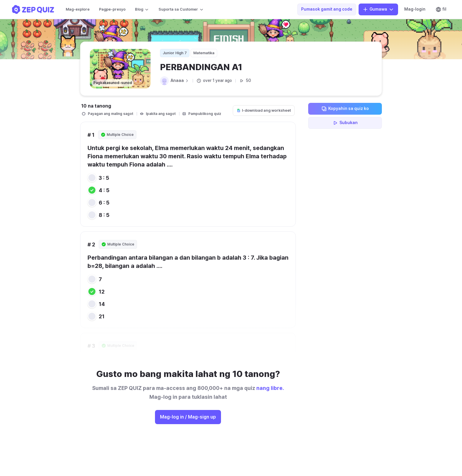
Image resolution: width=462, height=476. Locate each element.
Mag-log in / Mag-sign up (188, 417)
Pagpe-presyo (112, 9)
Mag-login (415, 9)
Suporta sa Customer (181, 9)
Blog (142, 9)
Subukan (345, 123)
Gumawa (378, 9)
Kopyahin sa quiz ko (345, 109)
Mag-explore (78, 9)
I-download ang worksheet (264, 110)
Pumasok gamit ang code (327, 9)
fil (441, 9)
